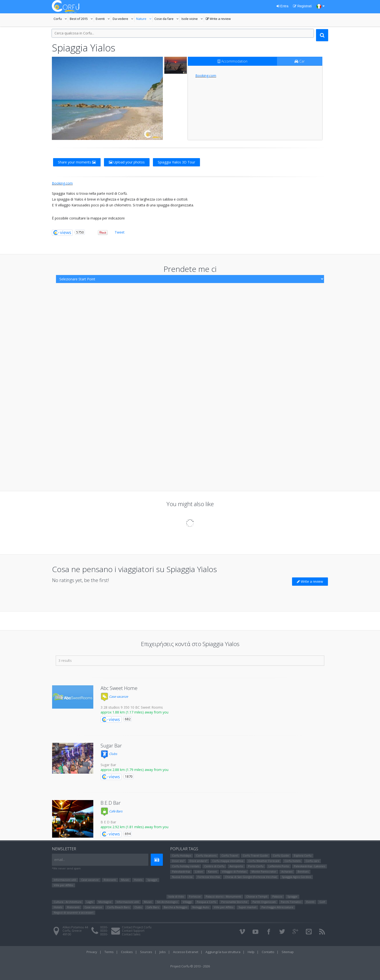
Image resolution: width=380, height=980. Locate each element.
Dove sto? (178, 861)
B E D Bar (108, 822)
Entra (282, 6)
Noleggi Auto (201, 907)
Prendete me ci (190, 269)
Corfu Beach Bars (118, 907)
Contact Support (133, 931)
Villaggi (187, 902)
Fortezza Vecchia (209, 877)
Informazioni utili (65, 880)
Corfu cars (312, 861)
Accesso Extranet (186, 952)
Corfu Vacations (206, 855)
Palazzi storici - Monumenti (223, 896)
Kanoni (212, 871)
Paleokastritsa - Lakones (309, 866)
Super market (247, 907)
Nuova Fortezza (182, 877)
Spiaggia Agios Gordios (296, 877)
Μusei (125, 880)
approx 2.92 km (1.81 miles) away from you (135, 827)
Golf (322, 902)
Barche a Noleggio (176, 907)
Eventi (103, 19)
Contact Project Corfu (137, 927)
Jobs (163, 952)
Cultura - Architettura (68, 902)
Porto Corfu (256, 866)
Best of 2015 (82, 19)
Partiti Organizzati (264, 902)
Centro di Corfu (214, 866)
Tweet (120, 232)
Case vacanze (114, 697)
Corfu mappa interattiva (228, 861)
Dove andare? (198, 861)
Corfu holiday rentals (186, 866)
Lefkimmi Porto (279, 866)
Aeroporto (236, 866)
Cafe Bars (111, 811)
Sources (146, 952)
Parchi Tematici (291, 902)
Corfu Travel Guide (255, 855)
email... (60, 860)
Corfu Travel (230, 855)
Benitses (303, 871)
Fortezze (195, 896)
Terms (109, 952)
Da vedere (124, 19)
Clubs (109, 754)
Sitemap (288, 952)
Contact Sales (131, 934)
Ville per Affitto (63, 885)
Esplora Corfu (303, 855)
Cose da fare (167, 19)
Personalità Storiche (234, 902)
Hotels (138, 880)
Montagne (105, 902)
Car (300, 61)
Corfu (61, 19)
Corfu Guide (281, 855)
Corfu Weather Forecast (264, 861)
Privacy (92, 952)
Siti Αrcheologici (167, 902)
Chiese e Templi (257, 896)
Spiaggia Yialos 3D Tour (176, 162)
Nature (144, 19)
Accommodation (233, 61)
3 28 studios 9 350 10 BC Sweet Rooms (132, 707)
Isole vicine (193, 19)
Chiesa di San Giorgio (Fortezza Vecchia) (251, 877)
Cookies (127, 952)
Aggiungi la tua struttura (223, 952)
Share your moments (77, 162)
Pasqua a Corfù (206, 902)
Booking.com (206, 76)
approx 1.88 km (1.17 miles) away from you (135, 712)
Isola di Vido (176, 896)
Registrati (302, 6)
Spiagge (152, 880)
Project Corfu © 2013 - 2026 (190, 966)
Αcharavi (287, 871)
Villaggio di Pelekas (234, 871)
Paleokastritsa (181, 871)
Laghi (90, 902)
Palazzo (277, 896)
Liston (199, 871)
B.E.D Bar (111, 803)
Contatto (268, 952)
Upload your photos (127, 162)
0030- (104, 927)
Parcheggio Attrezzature (277, 907)
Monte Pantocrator (264, 871)
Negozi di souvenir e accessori (74, 912)
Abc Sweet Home (119, 688)
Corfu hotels (293, 861)
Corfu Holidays (182, 855)
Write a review (218, 19)
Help (251, 952)
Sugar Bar (111, 746)
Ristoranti (110, 880)
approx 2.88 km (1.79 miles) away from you (135, 770)
